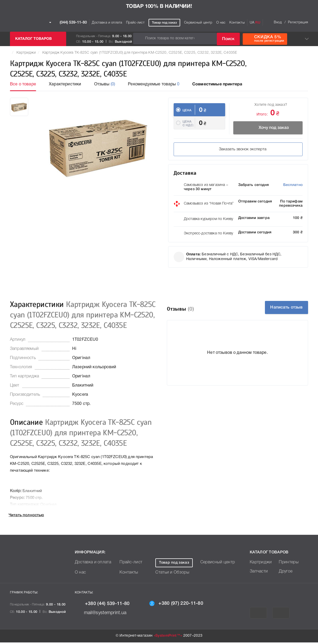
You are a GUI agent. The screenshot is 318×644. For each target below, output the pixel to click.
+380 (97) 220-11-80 (179, 605)
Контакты (237, 23)
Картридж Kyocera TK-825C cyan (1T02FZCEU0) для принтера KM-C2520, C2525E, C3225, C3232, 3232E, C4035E (140, 53)
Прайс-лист (135, 23)
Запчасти (258, 573)
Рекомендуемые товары (154, 84)
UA (252, 23)
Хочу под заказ (269, 127)
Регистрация (298, 22)
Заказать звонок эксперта (207, 152)
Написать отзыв (279, 309)
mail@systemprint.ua (103, 614)
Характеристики (65, 84)
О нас (221, 23)
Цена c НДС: (188, 127)
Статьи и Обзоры (170, 574)
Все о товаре (23, 84)
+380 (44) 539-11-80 (105, 606)
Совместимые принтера (217, 84)
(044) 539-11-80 (68, 23)
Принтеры (288, 564)
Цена (187, 110)
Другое (285, 573)
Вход (278, 22)
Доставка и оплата (107, 23)
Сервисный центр (198, 23)
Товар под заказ (164, 23)
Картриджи (26, 53)
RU (258, 23)
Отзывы (105, 84)
